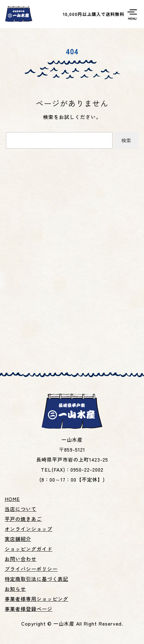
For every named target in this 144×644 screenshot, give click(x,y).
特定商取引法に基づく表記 (36, 579)
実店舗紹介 (18, 539)
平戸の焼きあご (23, 519)
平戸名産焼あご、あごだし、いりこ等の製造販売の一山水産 (19, 14)
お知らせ (15, 589)
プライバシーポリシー (31, 569)
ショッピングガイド (29, 549)
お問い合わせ (21, 559)
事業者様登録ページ (29, 609)
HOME (12, 499)
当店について (21, 509)
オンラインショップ (29, 529)
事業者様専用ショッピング (36, 599)
